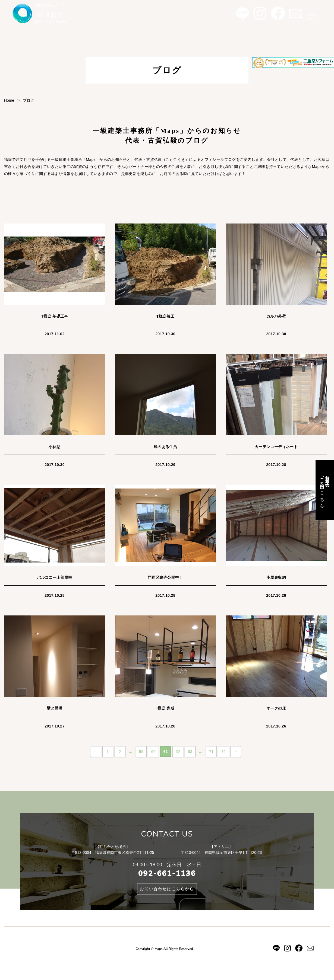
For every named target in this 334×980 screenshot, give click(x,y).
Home (9, 100)
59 (141, 752)
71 (211, 752)
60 (153, 752)
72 (223, 752)
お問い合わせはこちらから (167, 889)
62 (178, 752)
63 (190, 752)
